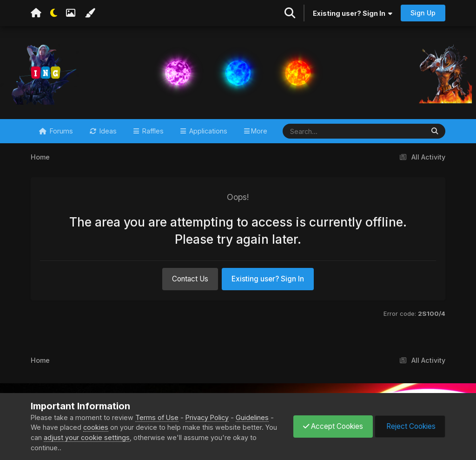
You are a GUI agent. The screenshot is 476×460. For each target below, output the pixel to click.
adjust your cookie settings (87, 437)
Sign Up (423, 13)
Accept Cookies (333, 426)
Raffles (152, 131)
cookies (96, 427)
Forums (60, 131)
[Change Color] (90, 13)
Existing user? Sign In (353, 13)
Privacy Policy (207, 417)
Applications (207, 131)
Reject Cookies (410, 426)
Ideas (107, 131)
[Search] (326, 131)
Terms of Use (157, 417)
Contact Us (190, 279)
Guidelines (252, 417)
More (259, 131)
